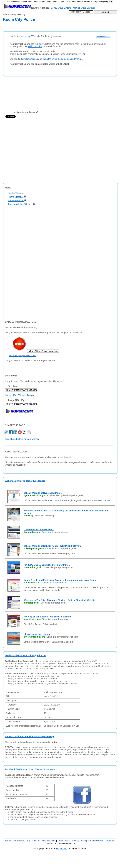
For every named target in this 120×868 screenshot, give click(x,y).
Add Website (19, 841)
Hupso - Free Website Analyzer (20, 395)
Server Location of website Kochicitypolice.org (29, 736)
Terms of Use (64, 841)
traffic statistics (35, 46)
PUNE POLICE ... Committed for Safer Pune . (47, 565)
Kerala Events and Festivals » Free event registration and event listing (60, 580)
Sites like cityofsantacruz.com (62, 637)
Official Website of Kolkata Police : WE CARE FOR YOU (52, 546)
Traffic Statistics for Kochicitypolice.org (26, 655)
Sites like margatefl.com (53, 603)
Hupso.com (62, 849)
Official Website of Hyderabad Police (43, 493)
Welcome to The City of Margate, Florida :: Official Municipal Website (59, 600)
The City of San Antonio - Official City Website (47, 617)
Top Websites (33, 841)
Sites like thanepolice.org (55, 532)
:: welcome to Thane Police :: (39, 530)
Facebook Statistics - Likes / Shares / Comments (30, 769)
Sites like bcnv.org (44, 516)
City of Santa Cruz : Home (37, 634)
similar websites (30, 59)
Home (8, 841)
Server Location (17, 201)
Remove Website (96, 841)
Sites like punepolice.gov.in (58, 567)
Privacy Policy (79, 841)
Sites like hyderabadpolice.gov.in (67, 495)
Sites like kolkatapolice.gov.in (62, 548)
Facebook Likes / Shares (22, 204)
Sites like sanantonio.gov (55, 619)
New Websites (49, 841)
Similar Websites (16, 193)
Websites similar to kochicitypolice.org (25, 481)
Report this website (103, 37)
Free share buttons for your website (22, 439)
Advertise (110, 841)
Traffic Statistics (17, 197)
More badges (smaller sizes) (23, 355)
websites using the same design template (63, 59)
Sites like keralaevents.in (54, 583)
